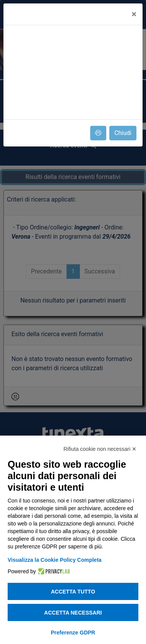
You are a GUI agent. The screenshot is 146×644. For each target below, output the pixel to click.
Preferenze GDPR (73, 633)
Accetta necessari (73, 613)
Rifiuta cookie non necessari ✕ (100, 449)
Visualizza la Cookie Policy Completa (55, 560)
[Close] (134, 14)
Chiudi (123, 133)
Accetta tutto (73, 592)
